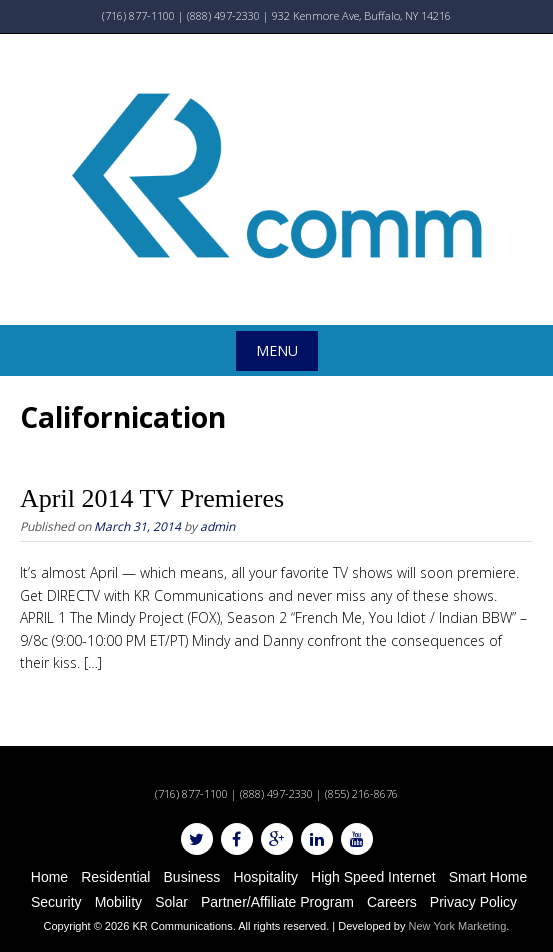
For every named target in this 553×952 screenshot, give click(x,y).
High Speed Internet (373, 877)
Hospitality (265, 877)
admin (217, 526)
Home (49, 877)
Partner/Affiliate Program (277, 902)
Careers (392, 902)
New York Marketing (458, 926)
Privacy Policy (473, 902)
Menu (277, 350)
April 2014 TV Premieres (152, 498)
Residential (115, 877)
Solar (171, 902)
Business (192, 877)
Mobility (118, 902)
